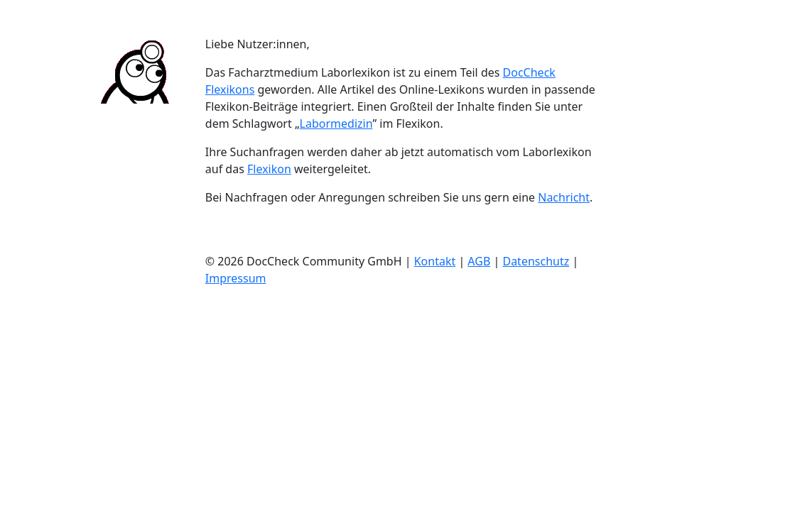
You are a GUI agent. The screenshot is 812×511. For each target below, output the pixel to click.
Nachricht (564, 197)
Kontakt (435, 261)
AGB (479, 261)
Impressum (236, 278)
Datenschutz (536, 261)
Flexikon (269, 169)
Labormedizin (336, 123)
